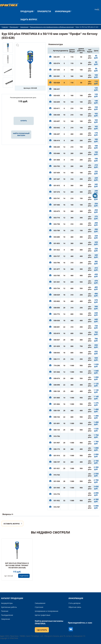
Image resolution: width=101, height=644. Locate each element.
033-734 (57, 288)
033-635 (57, 95)
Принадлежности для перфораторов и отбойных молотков (52, 27)
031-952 (57, 501)
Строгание (39, 607)
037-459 (57, 173)
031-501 (57, 282)
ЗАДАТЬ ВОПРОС (29, 19)
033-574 (57, 63)
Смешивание (40, 603)
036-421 (57, 89)
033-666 (57, 153)
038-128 (57, 391)
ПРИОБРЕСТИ (44, 11)
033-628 (57, 83)
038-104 (57, 417)
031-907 (57, 443)
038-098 (57, 385)
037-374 (57, 192)
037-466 (57, 205)
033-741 (57, 198)
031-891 (57, 423)
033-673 (57, 211)
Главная (5, 27)
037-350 (57, 70)
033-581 (57, 76)
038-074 (57, 378)
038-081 (57, 327)
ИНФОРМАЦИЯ (63, 11)
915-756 (57, 436)
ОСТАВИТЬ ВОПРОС (12, 524)
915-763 (57, 475)
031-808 (57, 160)
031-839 (57, 346)
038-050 (57, 308)
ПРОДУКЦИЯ (27, 11)
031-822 (57, 250)
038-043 (57, 353)
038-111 (57, 359)
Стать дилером (75, 603)
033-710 (57, 218)
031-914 (57, 455)
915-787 (57, 507)
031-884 (57, 404)
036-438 (57, 115)
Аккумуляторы (7, 603)
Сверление (24, 27)
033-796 (57, 263)
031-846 (57, 372)
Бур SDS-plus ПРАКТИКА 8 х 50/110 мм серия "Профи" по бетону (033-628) (17, 565)
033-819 (57, 333)
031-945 (57, 488)
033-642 (57, 128)
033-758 (57, 224)
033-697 (57, 121)
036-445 (57, 147)
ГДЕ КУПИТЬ (42, 630)
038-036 (57, 320)
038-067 (57, 340)
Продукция (14, 27)
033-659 (57, 102)
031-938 (57, 481)
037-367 (57, 179)
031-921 (57, 468)
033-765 (57, 275)
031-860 (57, 398)
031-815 (57, 185)
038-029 (57, 295)
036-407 (57, 134)
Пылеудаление (7, 615)
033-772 (57, 314)
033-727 (57, 256)
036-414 (57, 140)
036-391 (57, 57)
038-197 (57, 462)
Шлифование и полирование (47, 611)
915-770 (57, 494)
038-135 (57, 430)
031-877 (57, 269)
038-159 (57, 410)
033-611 (57, 108)
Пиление (5, 611)
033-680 (57, 237)
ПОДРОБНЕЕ (24, 576)
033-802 (57, 301)
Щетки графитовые (43, 615)
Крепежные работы (9, 607)
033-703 (57, 166)
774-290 (57, 365)
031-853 (57, 243)
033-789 (57, 230)
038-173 (57, 449)
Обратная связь (75, 607)
